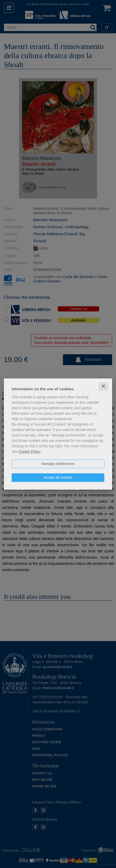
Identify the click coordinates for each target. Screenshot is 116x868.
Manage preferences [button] (58, 464)
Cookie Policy (29, 452)
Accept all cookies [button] (58, 477)
